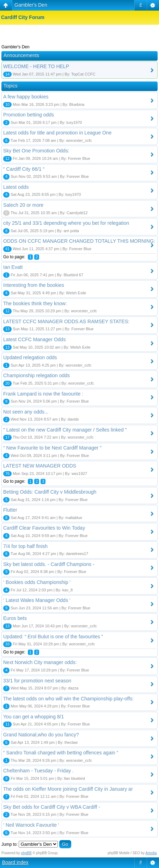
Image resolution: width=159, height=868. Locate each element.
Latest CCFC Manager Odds (34, 339)
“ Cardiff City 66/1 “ (24, 169)
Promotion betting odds (29, 115)
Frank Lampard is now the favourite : (43, 394)
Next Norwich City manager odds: (40, 662)
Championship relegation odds (36, 375)
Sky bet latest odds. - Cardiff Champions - (49, 564)
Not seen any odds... (26, 412)
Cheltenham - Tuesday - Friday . (38, 771)
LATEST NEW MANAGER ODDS (40, 466)
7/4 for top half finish (25, 546)
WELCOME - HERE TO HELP (36, 66)
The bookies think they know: (35, 303)
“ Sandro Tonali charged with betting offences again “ (61, 753)
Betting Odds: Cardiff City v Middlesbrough (50, 492)
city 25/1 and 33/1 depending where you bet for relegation (66, 223)
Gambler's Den (31, 5)
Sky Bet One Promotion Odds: (36, 151)
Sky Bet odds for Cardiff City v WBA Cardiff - (52, 807)
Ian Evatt (13, 267)
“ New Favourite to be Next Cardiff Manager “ (52, 448)
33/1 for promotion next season (37, 681)
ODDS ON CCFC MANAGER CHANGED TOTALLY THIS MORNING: (79, 241)
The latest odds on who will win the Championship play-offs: (68, 699)
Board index (15, 862)
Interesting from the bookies (34, 285)
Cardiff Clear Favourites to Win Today (44, 528)
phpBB (26, 853)
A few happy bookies (26, 97)
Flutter (10, 510)
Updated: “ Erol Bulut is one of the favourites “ (53, 637)
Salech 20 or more (23, 205)
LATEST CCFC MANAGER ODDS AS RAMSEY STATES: (66, 321)
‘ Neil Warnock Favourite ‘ (31, 825)
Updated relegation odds (30, 357)
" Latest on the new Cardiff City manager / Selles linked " (65, 430)
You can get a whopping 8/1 (33, 717)
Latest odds (16, 187)
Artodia (151, 853)
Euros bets (15, 618)
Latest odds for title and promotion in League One (57, 133)
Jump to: (10, 844)
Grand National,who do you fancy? (41, 735)
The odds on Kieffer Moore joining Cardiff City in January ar (68, 789)
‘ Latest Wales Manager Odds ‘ (37, 600)
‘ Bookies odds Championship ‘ (37, 582)
